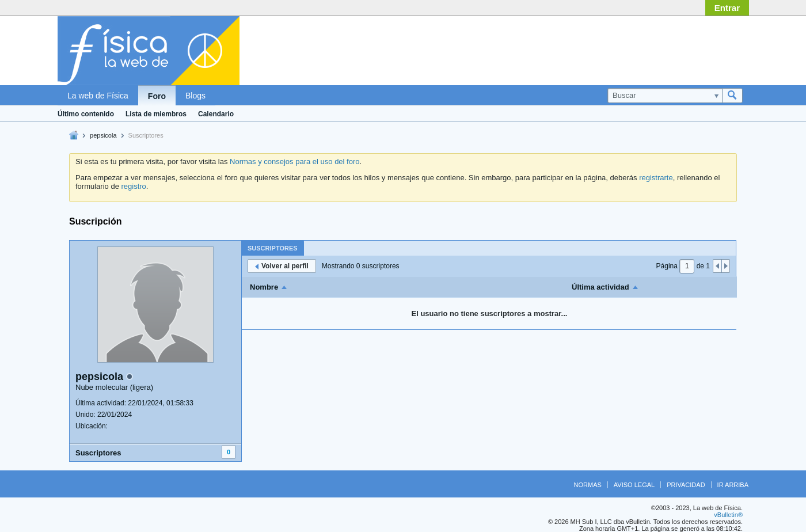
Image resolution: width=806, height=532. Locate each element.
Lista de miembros (156, 114)
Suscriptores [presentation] (273, 248)
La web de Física (98, 96)
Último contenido (86, 114)
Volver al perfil (282, 266)
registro (133, 186)
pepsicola (103, 135)
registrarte (656, 178)
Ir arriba (733, 485)
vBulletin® (728, 515)
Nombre (264, 287)
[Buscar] (665, 96)
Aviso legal (634, 485)
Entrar (727, 8)
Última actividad (600, 287)
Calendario (216, 114)
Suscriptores (98, 453)
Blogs (195, 96)
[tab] (273, 248)
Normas (588, 485)
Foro (157, 96)
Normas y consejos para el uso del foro (294, 161)
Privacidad (686, 485)
